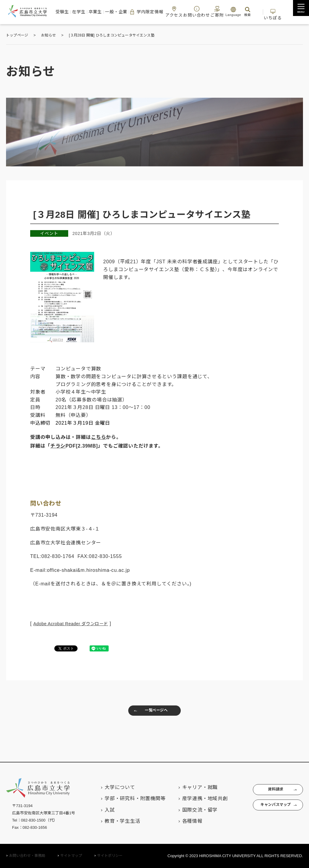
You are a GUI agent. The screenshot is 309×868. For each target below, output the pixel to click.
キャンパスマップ (269, 809)
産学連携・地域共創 (194, 799)
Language (229, 11)
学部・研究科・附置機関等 (124, 799)
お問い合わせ (195, 11)
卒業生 (101, 12)
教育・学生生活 (111, 821)
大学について (109, 787)
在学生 (86, 12)
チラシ (58, 446)
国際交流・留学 (189, 810)
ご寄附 (213, 11)
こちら (99, 437)
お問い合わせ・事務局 (27, 856)
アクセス (176, 11)
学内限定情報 (149, 12)
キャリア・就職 (189, 787)
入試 (99, 810)
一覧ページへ (148, 712)
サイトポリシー (110, 856)
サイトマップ (71, 856)
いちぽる (274, 11)
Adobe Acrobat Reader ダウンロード (76, 624)
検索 (243, 11)
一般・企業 (121, 12)
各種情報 (181, 821)
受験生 (71, 12)
